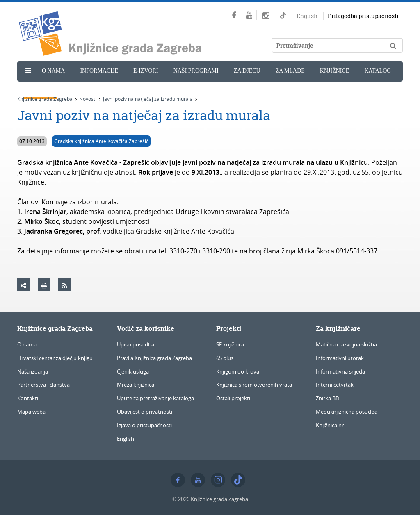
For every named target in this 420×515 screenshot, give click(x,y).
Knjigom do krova (238, 371)
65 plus (225, 358)
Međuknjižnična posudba (347, 412)
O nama (53, 71)
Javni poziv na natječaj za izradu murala (148, 99)
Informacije (99, 71)
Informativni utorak (340, 358)
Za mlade (290, 71)
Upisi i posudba (136, 344)
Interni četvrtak (335, 385)
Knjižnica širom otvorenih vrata (254, 385)
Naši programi (196, 71)
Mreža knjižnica (136, 385)
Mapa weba (31, 412)
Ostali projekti (233, 398)
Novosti (40, 89)
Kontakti (28, 398)
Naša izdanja (33, 371)
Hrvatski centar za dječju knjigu (55, 358)
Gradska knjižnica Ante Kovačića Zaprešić (101, 141)
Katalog (378, 71)
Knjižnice (335, 71)
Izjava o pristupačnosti (144, 425)
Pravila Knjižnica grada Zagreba (154, 358)
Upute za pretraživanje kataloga (155, 398)
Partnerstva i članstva (43, 385)
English (307, 16)
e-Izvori (146, 71)
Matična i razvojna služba (346, 344)
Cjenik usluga (133, 371)
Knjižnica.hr (330, 425)
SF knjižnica (230, 344)
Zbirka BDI (328, 398)
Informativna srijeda (340, 371)
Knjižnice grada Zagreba (45, 99)
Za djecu (247, 71)
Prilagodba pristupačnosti (363, 16)
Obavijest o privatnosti (145, 412)
